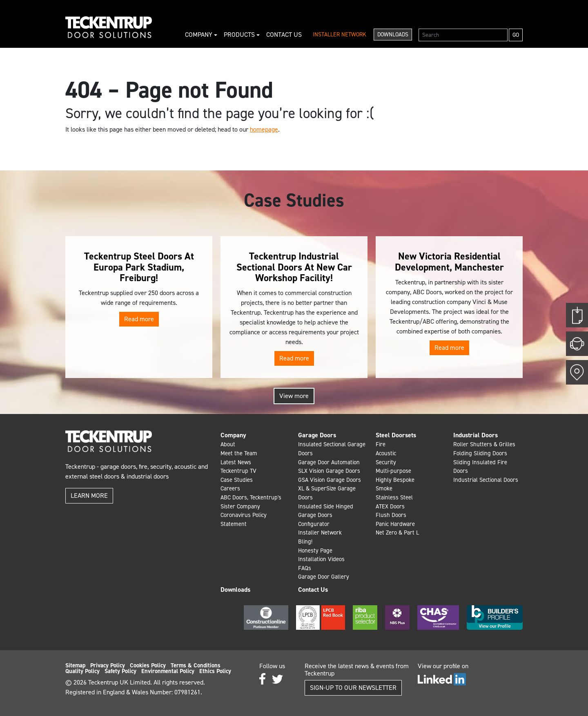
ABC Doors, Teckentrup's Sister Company (251, 502)
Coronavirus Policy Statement (244, 519)
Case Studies (237, 480)
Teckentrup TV (238, 471)
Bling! (305, 541)
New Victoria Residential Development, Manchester (449, 262)
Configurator (314, 524)
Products (240, 35)
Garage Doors (317, 435)
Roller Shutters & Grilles (484, 444)
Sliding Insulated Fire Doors (480, 467)
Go (516, 35)
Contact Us (284, 35)
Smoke (384, 488)
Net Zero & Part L (397, 533)
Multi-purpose (393, 471)
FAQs (305, 568)
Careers (230, 488)
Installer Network (340, 35)
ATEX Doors (390, 506)
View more (294, 396)
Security (386, 462)
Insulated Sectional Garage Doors (332, 449)
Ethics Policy (215, 671)
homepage (264, 129)
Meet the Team (239, 453)
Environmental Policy (168, 671)
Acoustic (386, 453)
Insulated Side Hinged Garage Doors (326, 511)
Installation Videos (321, 559)
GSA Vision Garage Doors (330, 480)
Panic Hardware (395, 524)
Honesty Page (315, 550)
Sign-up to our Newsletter (353, 688)
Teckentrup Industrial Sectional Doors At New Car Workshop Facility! (294, 267)
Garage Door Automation (329, 462)
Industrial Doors (476, 435)
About (228, 444)
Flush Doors (391, 515)
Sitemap (75, 665)
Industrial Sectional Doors (486, 480)
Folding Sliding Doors (480, 453)
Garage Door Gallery (324, 577)
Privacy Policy (108, 665)
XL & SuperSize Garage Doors (327, 493)
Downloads (393, 35)
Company (199, 35)
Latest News (236, 462)
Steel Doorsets (396, 435)
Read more (139, 319)
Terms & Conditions (196, 665)
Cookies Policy (148, 665)
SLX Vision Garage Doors (329, 471)
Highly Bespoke (395, 480)
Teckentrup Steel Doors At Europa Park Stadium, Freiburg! (139, 267)
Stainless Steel (394, 497)
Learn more (89, 496)
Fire (381, 444)
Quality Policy (82, 671)
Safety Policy (120, 671)
